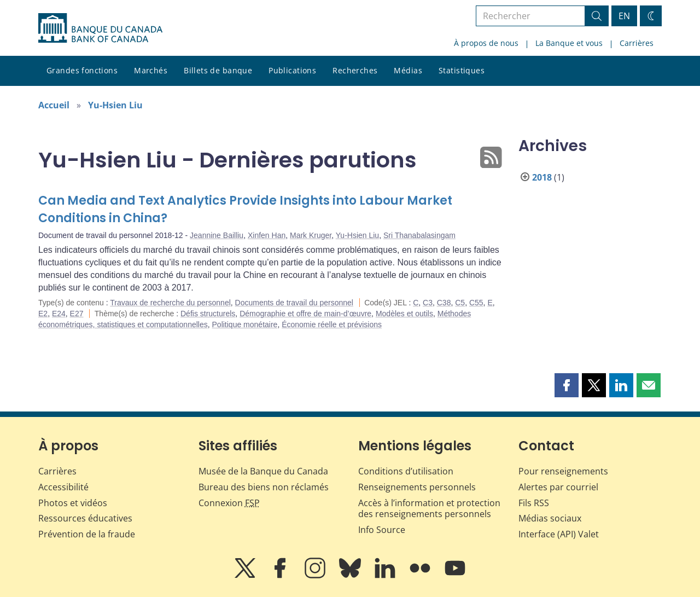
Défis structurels (208, 314)
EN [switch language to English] (624, 16)
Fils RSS (534, 503)
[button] (567, 385)
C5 (460, 303)
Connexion (229, 503)
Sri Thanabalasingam (419, 235)
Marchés (151, 70)
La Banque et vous (569, 43)
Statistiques (462, 70)
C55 (476, 303)
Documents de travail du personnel (294, 303)
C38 (444, 303)
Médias (408, 70)
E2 (43, 314)
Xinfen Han (267, 235)
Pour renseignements (563, 471)
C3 (428, 303)
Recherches (355, 70)
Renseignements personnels (417, 487)
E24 (59, 314)
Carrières (637, 43)
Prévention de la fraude (87, 534)
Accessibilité (63, 487)
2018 (542, 177)
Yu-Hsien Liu (115, 105)
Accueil (54, 105)
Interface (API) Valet (559, 534)
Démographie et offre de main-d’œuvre (305, 314)
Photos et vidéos (73, 503)
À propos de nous (486, 43)
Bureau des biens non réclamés (264, 487)
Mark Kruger (311, 235)
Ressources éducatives (85, 518)
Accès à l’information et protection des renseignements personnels (429, 509)
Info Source (382, 530)
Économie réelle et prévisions (332, 324)
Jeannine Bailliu (217, 235)
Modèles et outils (404, 314)
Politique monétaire (245, 324)
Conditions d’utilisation (406, 471)
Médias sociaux (550, 518)
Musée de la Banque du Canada (263, 471)
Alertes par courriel (558, 487)
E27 (77, 314)
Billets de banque (218, 70)
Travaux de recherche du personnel (170, 303)
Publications (292, 70)
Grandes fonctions (82, 70)
